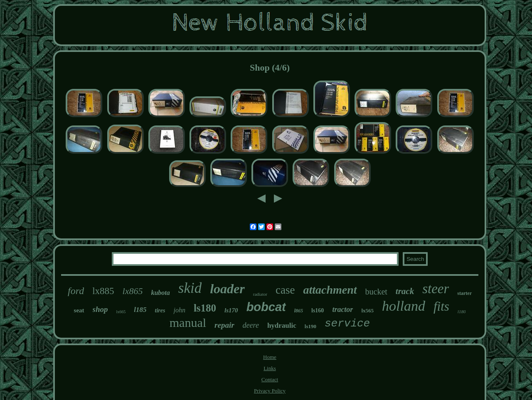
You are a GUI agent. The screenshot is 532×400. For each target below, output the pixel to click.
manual (188, 323)
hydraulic (282, 325)
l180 (462, 312)
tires (160, 310)
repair (224, 325)
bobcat (266, 307)
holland (404, 306)
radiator (260, 294)
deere (251, 325)
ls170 (231, 310)
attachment (330, 290)
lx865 (133, 291)
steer (436, 289)
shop (100, 309)
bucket (376, 292)
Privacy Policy (270, 391)
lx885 (103, 291)
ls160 (318, 310)
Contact (270, 379)
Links (270, 368)
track (405, 291)
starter (464, 293)
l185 (140, 310)
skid (190, 288)
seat (79, 310)
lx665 (121, 312)
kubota (160, 293)
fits (441, 306)
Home (270, 357)
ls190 (310, 326)
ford (76, 291)
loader (227, 289)
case (285, 290)
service (347, 324)
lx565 (367, 310)
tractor (342, 309)
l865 (299, 311)
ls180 (205, 308)
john (179, 310)
